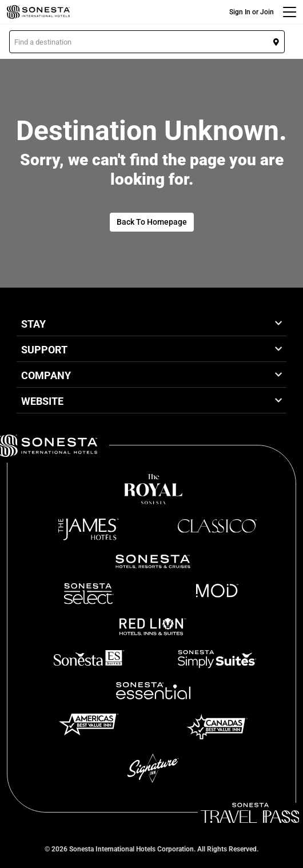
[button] (147, 42)
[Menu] (290, 12)
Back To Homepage (152, 222)
